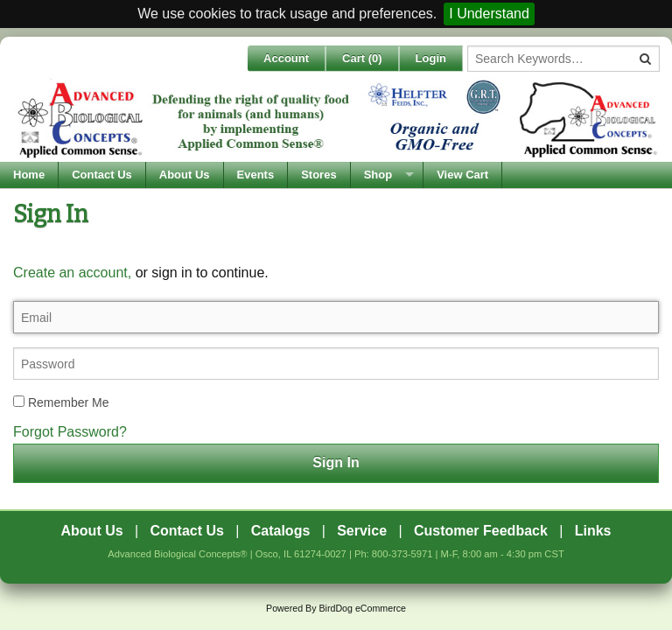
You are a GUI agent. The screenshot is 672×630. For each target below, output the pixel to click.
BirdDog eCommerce (362, 608)
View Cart (462, 175)
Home (29, 175)
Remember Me (61, 402)
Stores (318, 175)
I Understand (489, 14)
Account (286, 58)
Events (256, 175)
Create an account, (72, 273)
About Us (185, 175)
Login (431, 58)
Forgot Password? (70, 432)
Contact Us (102, 175)
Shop (378, 175)
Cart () (362, 58)
